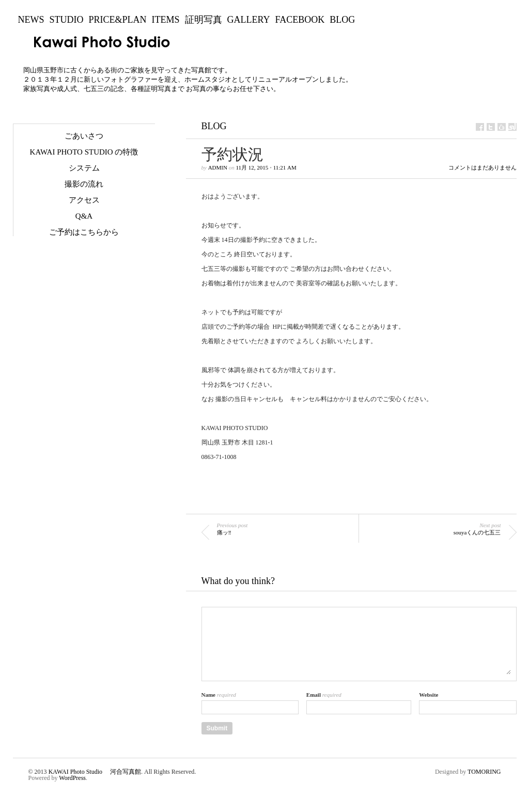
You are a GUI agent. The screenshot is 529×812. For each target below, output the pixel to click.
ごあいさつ (84, 136)
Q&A (84, 216)
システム (84, 168)
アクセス (84, 200)
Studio (67, 20)
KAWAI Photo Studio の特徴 (84, 152)
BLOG (342, 20)
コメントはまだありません (483, 168)
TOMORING (484, 772)
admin (218, 167)
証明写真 (204, 20)
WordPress (72, 778)
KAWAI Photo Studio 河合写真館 (95, 772)
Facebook (300, 20)
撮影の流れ (84, 184)
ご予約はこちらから (84, 232)
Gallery (249, 20)
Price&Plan (118, 20)
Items (166, 20)
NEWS (31, 20)
